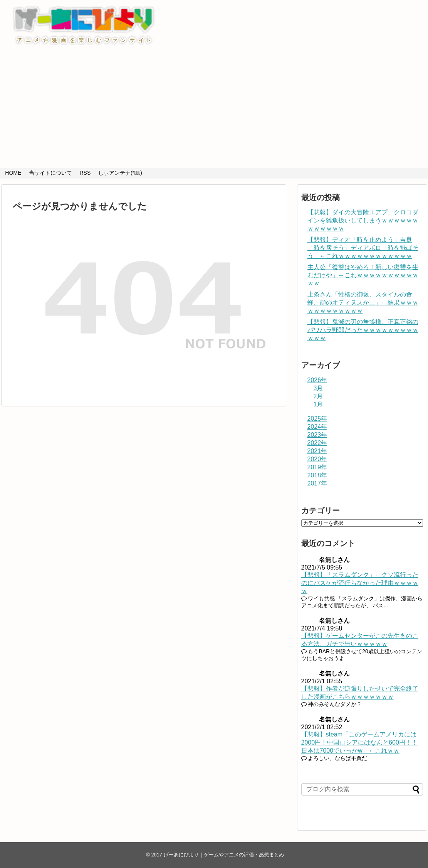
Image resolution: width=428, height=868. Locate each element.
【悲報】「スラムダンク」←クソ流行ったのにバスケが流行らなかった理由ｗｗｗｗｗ (360, 583)
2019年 (317, 467)
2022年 (317, 443)
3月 (318, 388)
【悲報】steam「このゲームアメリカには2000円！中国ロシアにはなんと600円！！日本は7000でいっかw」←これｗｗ (359, 742)
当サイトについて (50, 173)
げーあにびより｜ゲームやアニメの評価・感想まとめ (224, 855)
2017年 (317, 483)
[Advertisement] (214, 110)
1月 (318, 404)
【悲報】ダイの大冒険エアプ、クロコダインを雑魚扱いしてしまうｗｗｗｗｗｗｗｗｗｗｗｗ (363, 220)
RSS (85, 173)
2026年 (317, 380)
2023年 (317, 435)
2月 (318, 396)
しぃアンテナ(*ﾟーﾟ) (120, 173)
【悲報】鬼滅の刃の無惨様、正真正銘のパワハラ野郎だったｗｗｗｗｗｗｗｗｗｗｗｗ (363, 330)
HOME (13, 173)
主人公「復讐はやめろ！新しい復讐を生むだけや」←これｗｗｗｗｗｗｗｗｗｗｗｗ (363, 275)
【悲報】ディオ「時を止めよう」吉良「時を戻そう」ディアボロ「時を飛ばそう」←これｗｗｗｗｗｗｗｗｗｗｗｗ (363, 248)
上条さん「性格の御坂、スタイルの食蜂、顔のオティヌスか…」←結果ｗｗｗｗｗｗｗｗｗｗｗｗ (363, 303)
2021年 (317, 451)
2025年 (317, 419)
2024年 (317, 427)
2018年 (317, 475)
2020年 (317, 459)
